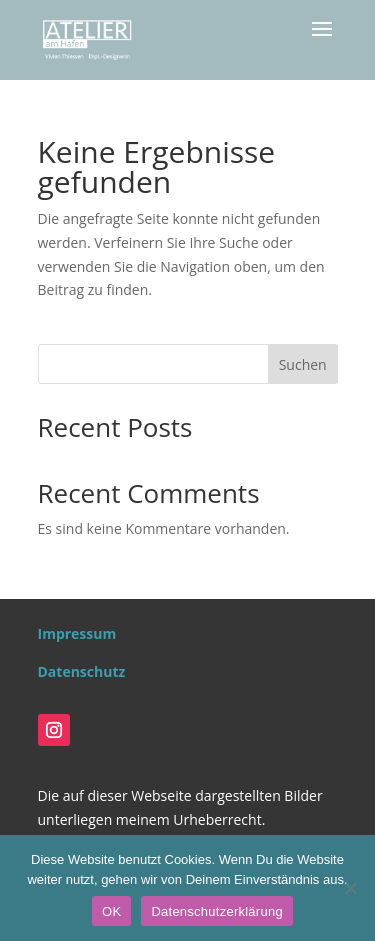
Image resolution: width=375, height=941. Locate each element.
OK (111, 911)
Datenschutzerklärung (216, 911)
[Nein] (350, 888)
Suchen (303, 364)
